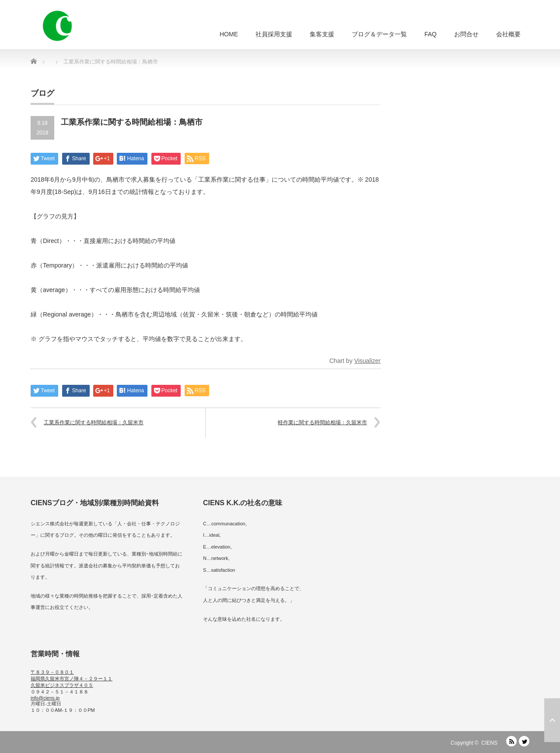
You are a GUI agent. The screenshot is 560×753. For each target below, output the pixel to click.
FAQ (430, 34)
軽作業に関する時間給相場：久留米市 (322, 422)
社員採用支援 (274, 34)
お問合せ (466, 34)
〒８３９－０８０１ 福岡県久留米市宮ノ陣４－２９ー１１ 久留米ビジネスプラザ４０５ (72, 679)
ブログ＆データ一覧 (379, 34)
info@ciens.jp (45, 698)
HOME (229, 34)
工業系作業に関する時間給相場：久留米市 (94, 422)
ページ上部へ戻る (552, 720)
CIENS (489, 743)
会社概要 (508, 34)
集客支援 (322, 34)
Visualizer (367, 361)
